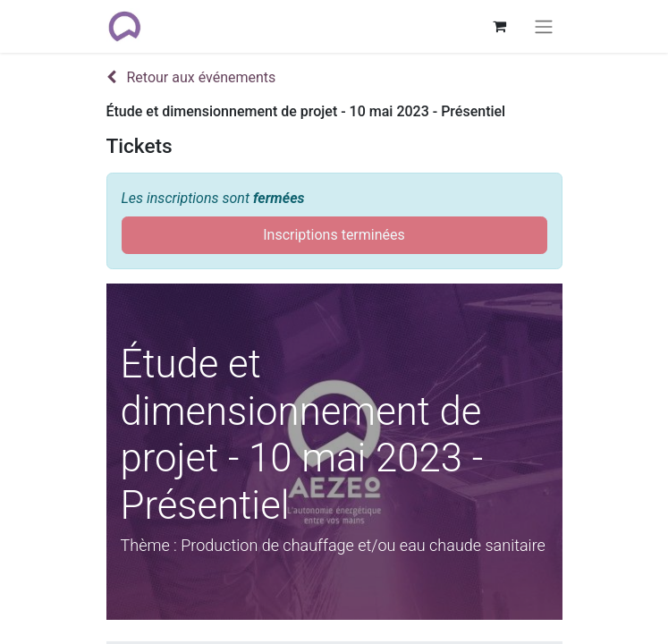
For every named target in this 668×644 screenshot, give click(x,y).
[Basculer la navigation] (544, 26)
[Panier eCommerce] (500, 26)
